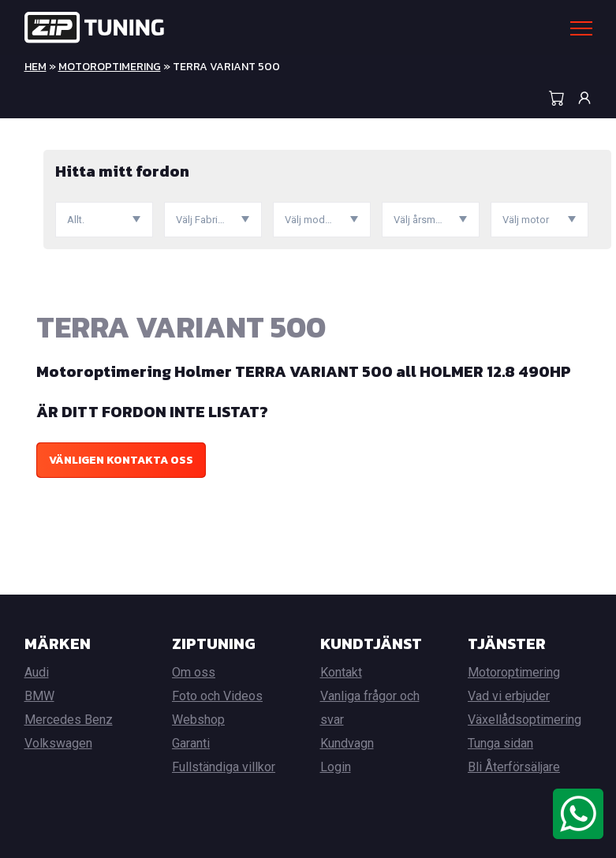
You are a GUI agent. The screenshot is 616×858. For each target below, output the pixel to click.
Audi (37, 672)
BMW (39, 696)
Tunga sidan (500, 743)
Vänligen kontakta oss (121, 460)
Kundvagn (347, 743)
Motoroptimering (110, 67)
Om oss (194, 672)
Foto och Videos (217, 696)
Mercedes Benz (69, 720)
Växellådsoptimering (525, 720)
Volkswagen (58, 743)
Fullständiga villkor (224, 767)
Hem (35, 67)
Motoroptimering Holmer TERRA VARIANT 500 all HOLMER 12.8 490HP (304, 371)
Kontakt (341, 672)
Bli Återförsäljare (514, 767)
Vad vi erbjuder (509, 696)
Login (336, 767)
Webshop (198, 720)
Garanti (191, 743)
